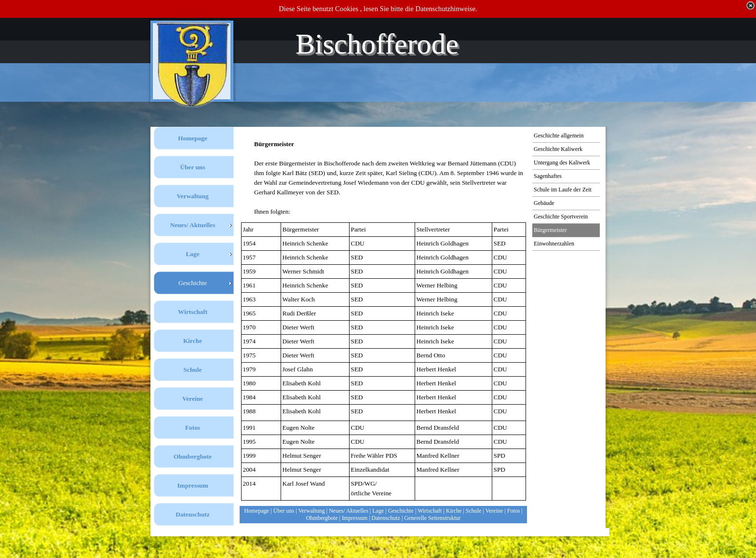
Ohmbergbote (322, 518)
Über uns (284, 511)
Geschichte (401, 511)
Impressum (355, 518)
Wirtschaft (430, 511)
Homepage (256, 511)
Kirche (454, 511)
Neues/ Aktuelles (349, 511)
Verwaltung (311, 511)
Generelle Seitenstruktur (432, 518)
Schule (474, 511)
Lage (378, 511)
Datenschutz (386, 518)
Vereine (494, 511)
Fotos (514, 511)
